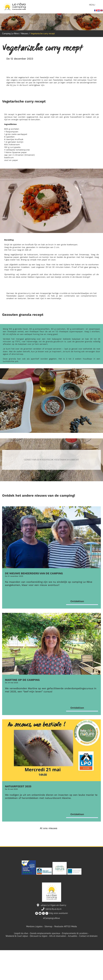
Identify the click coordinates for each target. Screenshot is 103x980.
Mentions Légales (34, 926)
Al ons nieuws (49, 828)
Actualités (73, 936)
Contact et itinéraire (88, 936)
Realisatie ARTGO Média (66, 926)
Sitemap (48, 926)
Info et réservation (58, 936)
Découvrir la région (39, 936)
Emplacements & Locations (75, 933)
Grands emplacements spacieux (45, 933)
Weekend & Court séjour (17, 936)
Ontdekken (77, 601)
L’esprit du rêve (21, 933)
